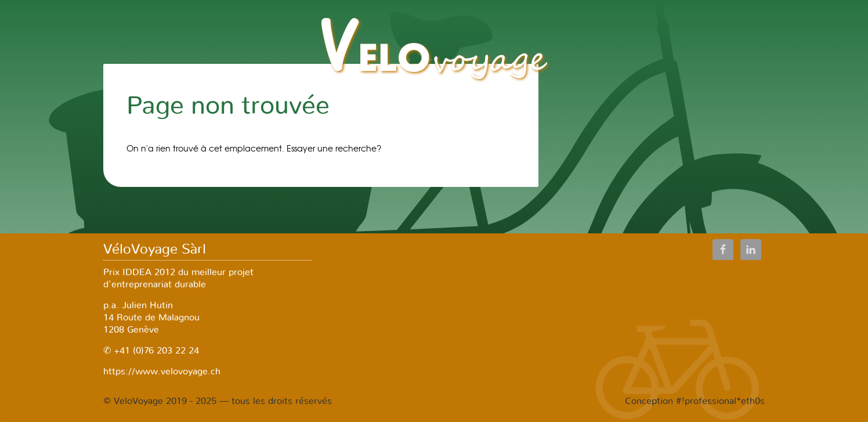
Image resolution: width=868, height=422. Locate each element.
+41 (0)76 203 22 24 (155, 351)
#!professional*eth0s (720, 401)
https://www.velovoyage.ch (162, 371)
